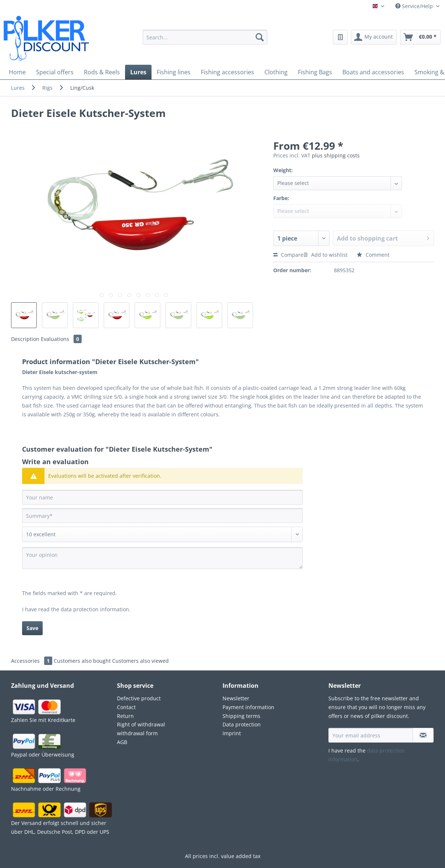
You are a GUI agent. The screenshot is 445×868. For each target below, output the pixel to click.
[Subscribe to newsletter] (423, 735)
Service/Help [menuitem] (415, 6)
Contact (126, 707)
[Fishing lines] (174, 72)
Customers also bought (82, 661)
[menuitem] (205, 42)
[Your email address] (371, 735)
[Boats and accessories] (373, 72)
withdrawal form (137, 733)
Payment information (248, 707)
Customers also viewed (140, 661)
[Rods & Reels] (102, 72)
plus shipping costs (336, 155)
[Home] (17, 72)
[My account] (374, 37)
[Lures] (138, 72)
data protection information (95, 609)
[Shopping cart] (420, 37)
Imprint (232, 733)
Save (32, 628)
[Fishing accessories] (227, 72)
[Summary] (162, 516)
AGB (122, 742)
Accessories (32, 661)
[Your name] (162, 497)
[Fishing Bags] (315, 72)
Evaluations (61, 339)
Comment (373, 255)
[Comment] (162, 534)
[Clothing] (276, 72)
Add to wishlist (325, 255)
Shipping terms (241, 716)
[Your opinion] (162, 558)
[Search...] (205, 37)
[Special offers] (55, 72)
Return (125, 716)
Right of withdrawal (141, 724)
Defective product (139, 698)
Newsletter (236, 698)
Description (25, 339)
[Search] (260, 37)
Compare (288, 255)
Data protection (242, 724)
